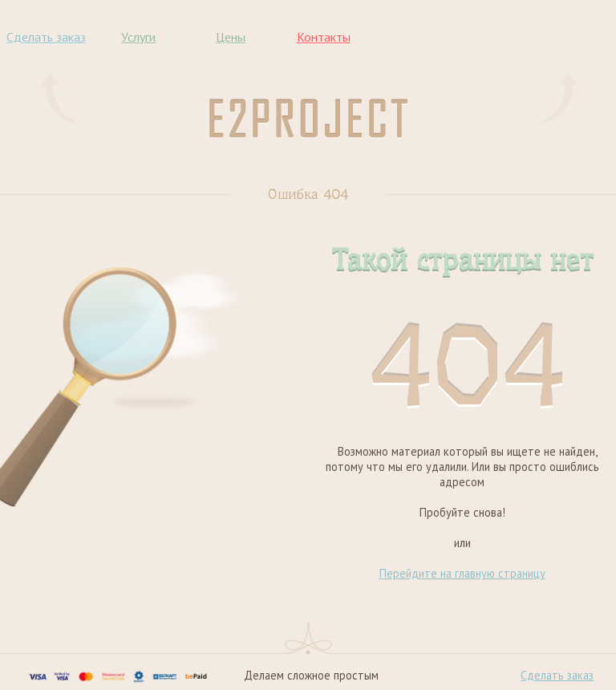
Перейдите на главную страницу (462, 573)
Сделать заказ (46, 37)
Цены (231, 37)
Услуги (138, 37)
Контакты (324, 37)
